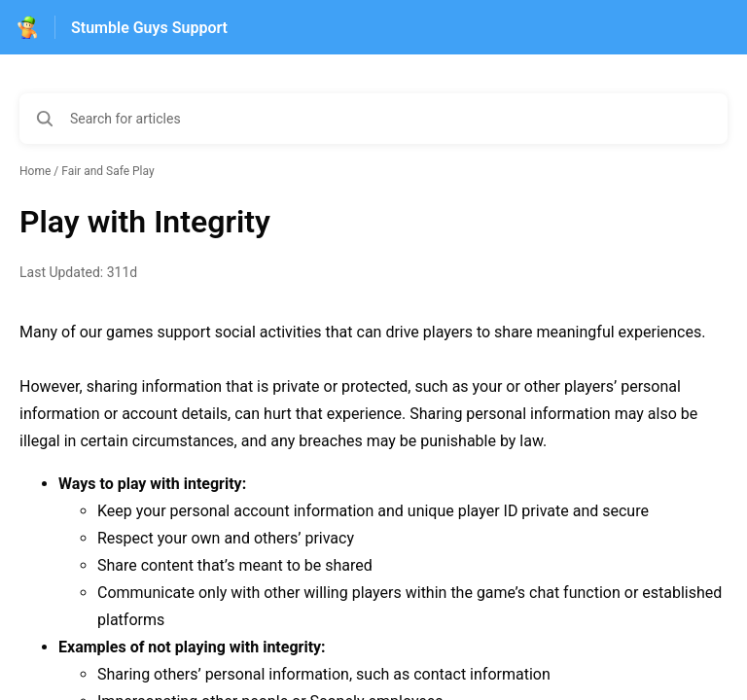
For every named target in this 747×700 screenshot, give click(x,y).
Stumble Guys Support (149, 28)
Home (35, 171)
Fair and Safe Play (107, 171)
